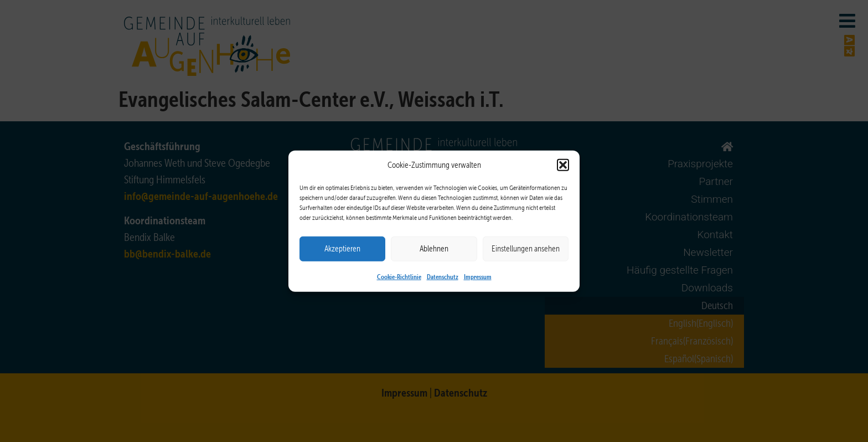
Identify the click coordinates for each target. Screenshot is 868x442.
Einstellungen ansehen (526, 249)
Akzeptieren (342, 249)
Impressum (478, 276)
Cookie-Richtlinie (399, 276)
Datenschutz (443, 276)
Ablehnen (434, 249)
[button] (563, 165)
